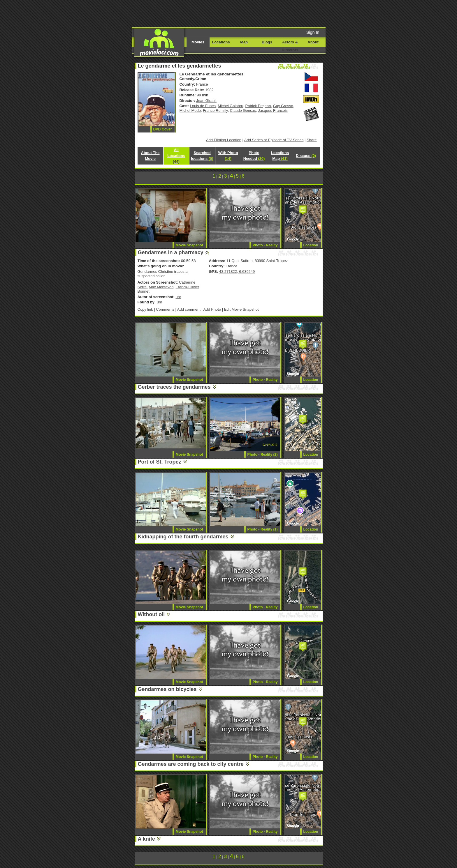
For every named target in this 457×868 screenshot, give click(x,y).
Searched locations (202, 156)
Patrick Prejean (258, 106)
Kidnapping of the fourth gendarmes (183, 537)
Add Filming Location (224, 140)
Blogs (267, 42)
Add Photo (212, 309)
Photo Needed (254, 156)
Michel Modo (190, 111)
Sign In (313, 32)
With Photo (228, 156)
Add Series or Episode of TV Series (274, 140)
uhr (178, 297)
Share (312, 140)
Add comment (189, 309)
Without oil (151, 614)
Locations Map (280, 156)
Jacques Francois (273, 111)
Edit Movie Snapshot (241, 309)
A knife (146, 839)
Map (244, 42)
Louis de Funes (203, 106)
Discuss (306, 156)
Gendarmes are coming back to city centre (191, 764)
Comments (165, 309)
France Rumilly (215, 111)
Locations (221, 42)
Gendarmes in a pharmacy (171, 252)
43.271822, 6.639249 (237, 272)
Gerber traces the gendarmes (174, 387)
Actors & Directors (290, 46)
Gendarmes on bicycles (167, 689)
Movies (198, 42)
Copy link (145, 309)
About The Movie (150, 156)
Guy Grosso (283, 106)
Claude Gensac (243, 111)
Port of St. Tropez (160, 462)
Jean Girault (206, 101)
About (313, 42)
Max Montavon (161, 287)
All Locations (176, 156)
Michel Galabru (230, 106)
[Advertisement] (273, 13)
